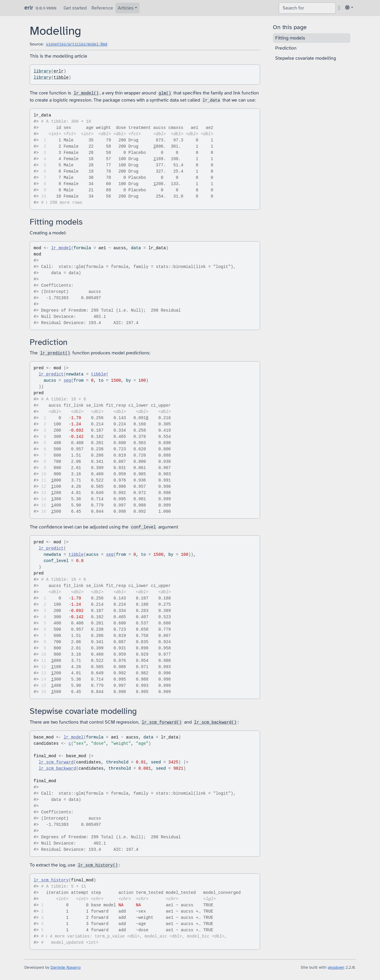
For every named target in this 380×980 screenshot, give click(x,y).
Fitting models (290, 38)
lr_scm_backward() (215, 722)
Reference (102, 8)
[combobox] (307, 8)
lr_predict (51, 374)
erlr (29, 8)
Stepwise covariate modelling (306, 58)
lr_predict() (55, 353)
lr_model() (86, 93)
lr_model (61, 248)
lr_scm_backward (57, 768)
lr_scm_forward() (161, 722)
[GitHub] (339, 8)
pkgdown (336, 967)
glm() (165, 93)
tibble (61, 78)
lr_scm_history (51, 880)
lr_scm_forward (56, 762)
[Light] (349, 8)
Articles (126, 8)
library (42, 71)
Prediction (286, 48)
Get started (75, 8)
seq (67, 381)
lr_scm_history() (98, 865)
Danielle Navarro (66, 967)
